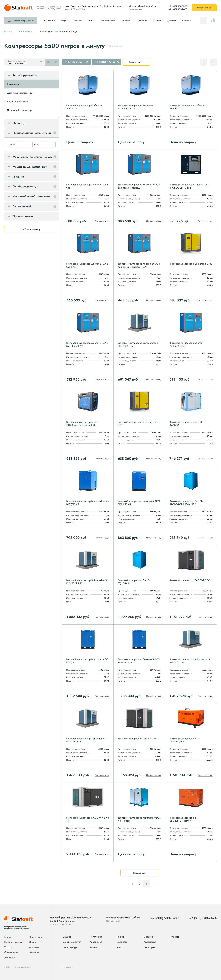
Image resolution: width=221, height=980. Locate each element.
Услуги (64, 21)
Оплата (157, 21)
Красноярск (151, 942)
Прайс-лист (142, 21)
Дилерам (126, 21)
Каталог (23, 21)
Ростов (120, 937)
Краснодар (96, 942)
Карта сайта (68, 967)
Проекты (78, 21)
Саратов (148, 937)
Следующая (146, 884)
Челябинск (96, 937)
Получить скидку (102, 221)
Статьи (91, 21)
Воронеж (122, 942)
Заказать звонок (204, 8)
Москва (175, 937)
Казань (94, 947)
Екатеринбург (70, 947)
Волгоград (150, 947)
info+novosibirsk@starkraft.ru (142, 6)
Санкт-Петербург (72, 942)
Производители (108, 21)
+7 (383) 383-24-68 (178, 9)
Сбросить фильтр (137, 62)
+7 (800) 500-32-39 (178, 6)
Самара (67, 937)
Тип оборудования (25, 75)
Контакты (187, 21)
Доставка (172, 21)
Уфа (119, 947)
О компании (49, 21)
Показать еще (139, 873)
